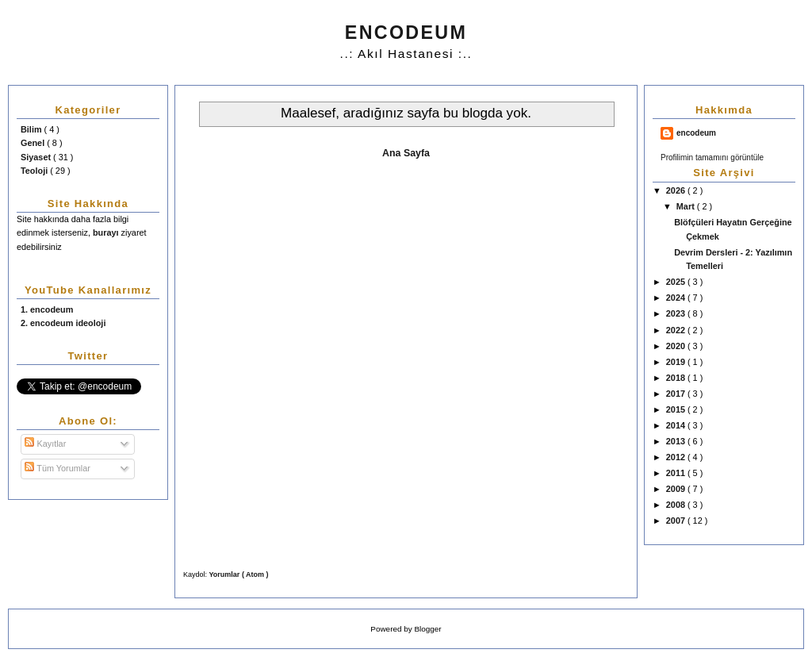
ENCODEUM (406, 33)
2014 (677, 425)
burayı (107, 232)
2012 (677, 457)
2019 (677, 362)
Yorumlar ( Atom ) (239, 574)
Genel (34, 143)
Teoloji (35, 171)
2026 (677, 190)
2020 (677, 346)
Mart (687, 206)
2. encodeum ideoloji (63, 323)
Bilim (33, 129)
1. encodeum (47, 309)
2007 (677, 521)
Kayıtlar (45, 444)
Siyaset (37, 157)
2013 (677, 441)
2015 (677, 409)
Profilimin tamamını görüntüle (712, 158)
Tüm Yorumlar (57, 468)
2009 (677, 489)
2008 (677, 505)
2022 (677, 330)
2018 (677, 378)
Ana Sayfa (406, 153)
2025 (677, 282)
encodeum (696, 133)
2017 (677, 394)
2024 (677, 298)
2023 (677, 313)
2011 (677, 473)
